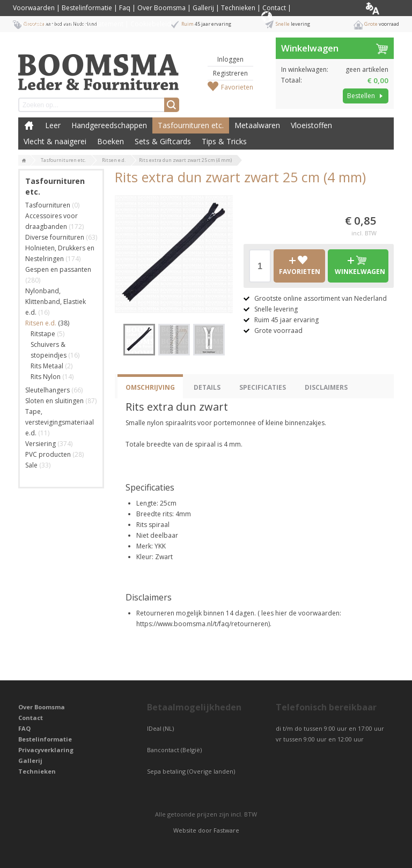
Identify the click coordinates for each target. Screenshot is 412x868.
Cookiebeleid (151, 24)
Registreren (230, 73)
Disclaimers (326, 387)
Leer (53, 125)
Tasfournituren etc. (191, 125)
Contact (274, 8)
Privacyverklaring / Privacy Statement (68, 24)
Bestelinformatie (87, 8)
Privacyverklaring (46, 750)
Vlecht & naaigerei (55, 141)
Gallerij (203, 8)
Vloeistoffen (311, 125)
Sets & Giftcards (163, 141)
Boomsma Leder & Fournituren (29, 125)
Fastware (226, 830)
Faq (125, 8)
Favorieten (237, 87)
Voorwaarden (34, 8)
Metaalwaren (257, 125)
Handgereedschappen (109, 125)
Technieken (238, 8)
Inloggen (230, 59)
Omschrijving (150, 387)
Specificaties (263, 387)
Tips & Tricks (224, 141)
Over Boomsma (161, 8)
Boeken (111, 141)
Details (207, 387)
